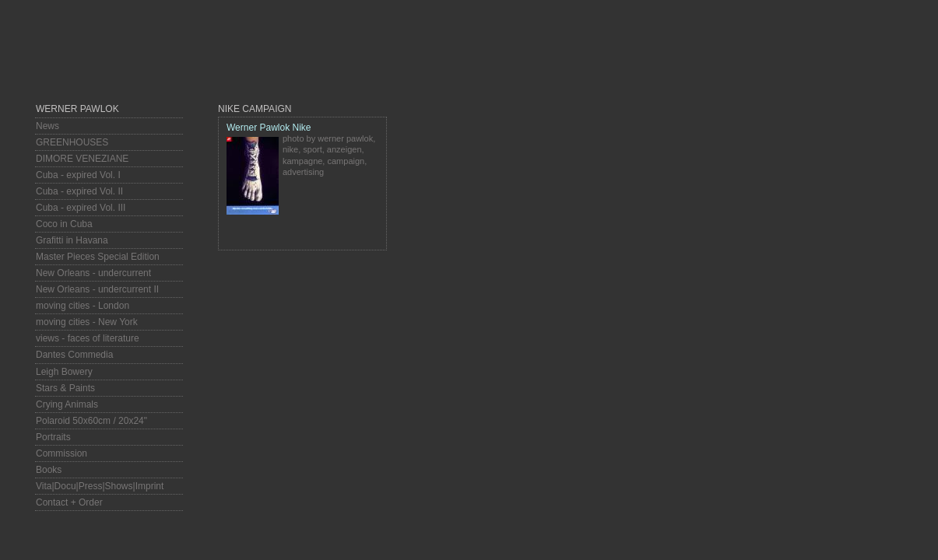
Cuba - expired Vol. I (78, 175)
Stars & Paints (65, 388)
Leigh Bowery (64, 372)
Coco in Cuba (64, 224)
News (47, 126)
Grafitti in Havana (72, 240)
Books (49, 470)
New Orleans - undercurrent (93, 273)
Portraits (53, 437)
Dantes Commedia (74, 355)
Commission (61, 453)
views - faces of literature (88, 338)
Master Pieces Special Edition (98, 257)
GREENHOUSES (72, 142)
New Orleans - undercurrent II (97, 289)
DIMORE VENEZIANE (82, 159)
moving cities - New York (87, 322)
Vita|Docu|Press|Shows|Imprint (100, 486)
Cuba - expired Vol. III (81, 208)
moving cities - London (83, 306)
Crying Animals (67, 404)
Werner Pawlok (77, 109)
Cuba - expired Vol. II (79, 191)
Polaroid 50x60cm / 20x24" (91, 421)
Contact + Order (69, 502)
